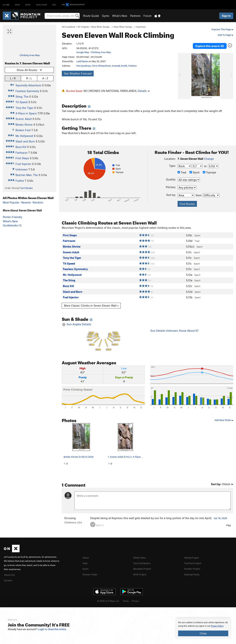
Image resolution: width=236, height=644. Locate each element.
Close (203, 633)
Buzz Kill (21, 147)
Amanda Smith (119, 66)
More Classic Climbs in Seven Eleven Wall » (91, 302)
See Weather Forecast (78, 73)
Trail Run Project (194, 559)
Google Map (83, 52)
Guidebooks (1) (12, 225)
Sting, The (22, 96)
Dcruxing (70, 514)
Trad (182, 168)
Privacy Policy (217, 626)
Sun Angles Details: (103, 333)
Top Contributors (144, 559)
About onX (11, 570)
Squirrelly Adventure (28, 85)
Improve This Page (222, 29)
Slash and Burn (25, 141)
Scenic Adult (24, 119)
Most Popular (11, 202)
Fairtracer (21, 153)
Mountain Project (144, 564)
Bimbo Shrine (24, 125)
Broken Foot (23, 130)
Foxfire (20, 181)
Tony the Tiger (24, 108)
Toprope (209, 168)
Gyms (106, 16)
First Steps (22, 158)
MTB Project (141, 570)
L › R (13, 78)
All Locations (68, 27)
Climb (6, 5)
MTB (18, 5)
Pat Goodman (84, 66)
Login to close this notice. (52, 629)
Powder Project (193, 564)
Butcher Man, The (27, 175)
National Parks (193, 570)
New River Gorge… (101, 27)
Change (209, 155)
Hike (28, 5)
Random (38, 202)
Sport (195, 168)
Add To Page (225, 35)
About (86, 553)
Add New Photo (224, 416)
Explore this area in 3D (210, 44)
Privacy (135, 596)
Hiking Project (193, 553)
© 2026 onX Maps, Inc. (108, 596)
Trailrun (42, 5)
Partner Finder (91, 570)
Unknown (22, 169)
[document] (203, 629)
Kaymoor (141, 27)
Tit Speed (22, 102)
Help (85, 559)
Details (144, 91)
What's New (120, 16)
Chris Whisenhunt (101, 66)
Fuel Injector (23, 164)
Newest (26, 202)
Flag (228, 521)
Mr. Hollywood (24, 136)
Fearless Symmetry (27, 91)
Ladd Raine (82, 61)
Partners (135, 16)
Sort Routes (26, 188)
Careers (9, 576)
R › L (29, 78)
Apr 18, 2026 (220, 514)
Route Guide (91, 16)
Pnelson (132, 66)
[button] (182, 72)
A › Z (45, 78)
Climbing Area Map (30, 55)
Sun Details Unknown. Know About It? (174, 327)
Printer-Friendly (12, 217)
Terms (126, 596)
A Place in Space (26, 113)
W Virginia (83, 27)
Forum (147, 16)
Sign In (226, 16)
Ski (54, 5)
